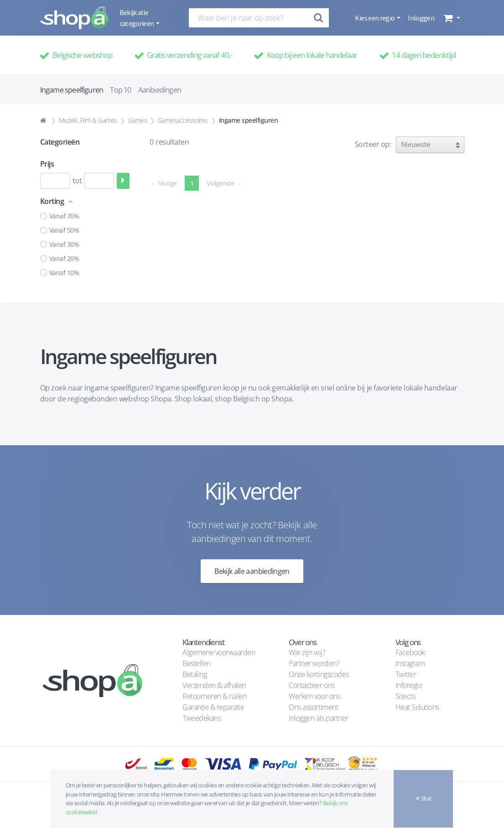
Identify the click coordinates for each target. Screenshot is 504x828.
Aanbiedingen (160, 90)
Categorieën (60, 142)
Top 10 (120, 90)
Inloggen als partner (318, 718)
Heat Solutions (418, 707)
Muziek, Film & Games (88, 120)
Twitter (406, 674)
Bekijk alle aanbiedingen (252, 571)
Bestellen (197, 663)
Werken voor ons (314, 696)
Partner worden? (314, 663)
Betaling (195, 674)
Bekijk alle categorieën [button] (137, 18)
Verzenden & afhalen (214, 685)
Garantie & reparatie (213, 707)
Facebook (410, 652)
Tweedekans (202, 718)
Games (138, 120)
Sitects (406, 696)
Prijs (47, 164)
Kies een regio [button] (375, 18)
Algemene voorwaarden (219, 652)
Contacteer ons (312, 685)
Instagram (410, 663)
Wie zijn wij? (307, 652)
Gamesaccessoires (183, 120)
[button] (451, 18)
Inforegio (410, 685)
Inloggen (421, 18)
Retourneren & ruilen (214, 696)
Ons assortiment (313, 707)
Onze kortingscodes (319, 674)
